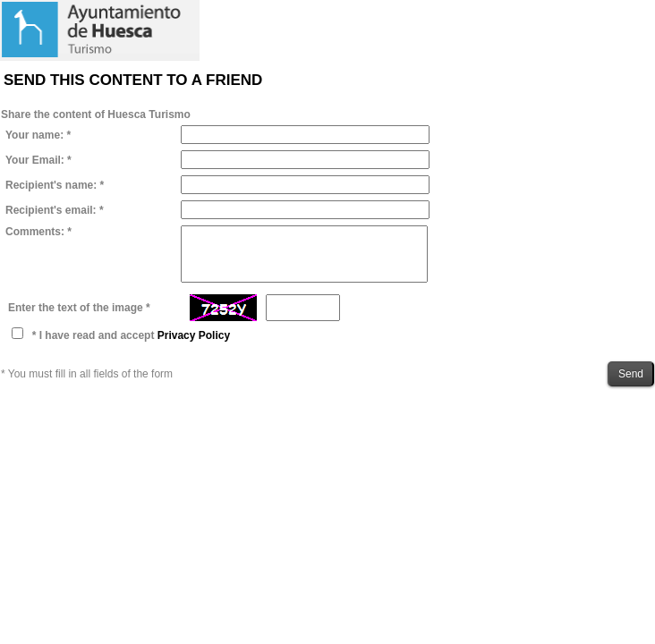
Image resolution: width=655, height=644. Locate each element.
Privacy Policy (194, 335)
